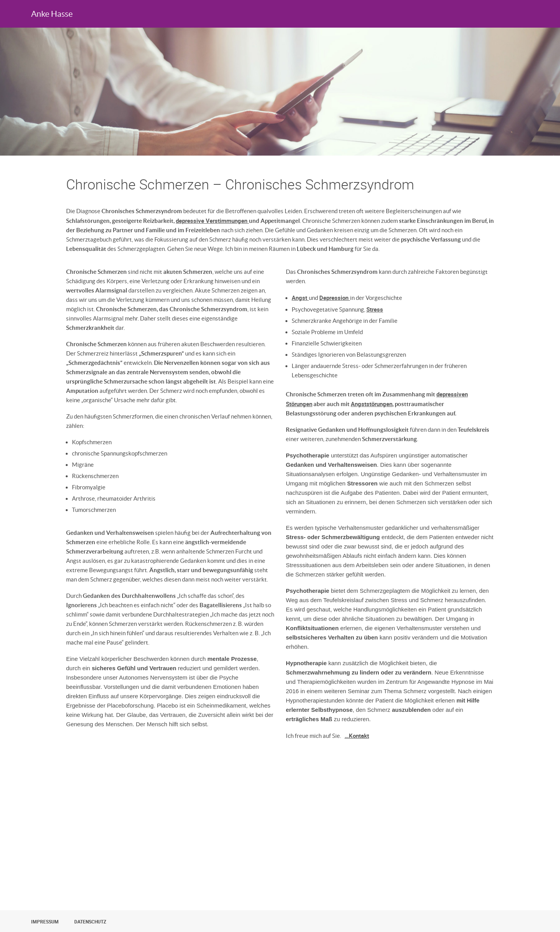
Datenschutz (90, 921)
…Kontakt (357, 736)
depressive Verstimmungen (212, 221)
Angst (300, 298)
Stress (375, 309)
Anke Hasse (52, 14)
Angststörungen (372, 404)
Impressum (45, 921)
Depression (335, 298)
